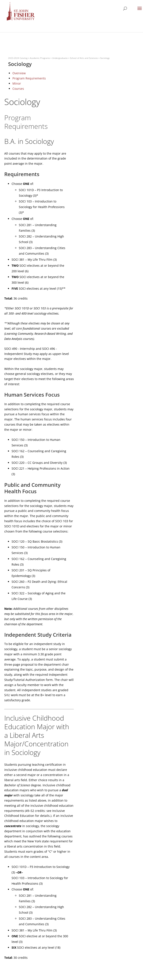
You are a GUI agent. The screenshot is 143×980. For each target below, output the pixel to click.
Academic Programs (40, 58)
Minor (17, 83)
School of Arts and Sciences (84, 58)
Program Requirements (29, 78)
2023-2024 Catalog (18, 58)
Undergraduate (60, 58)
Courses (18, 89)
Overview (19, 73)
